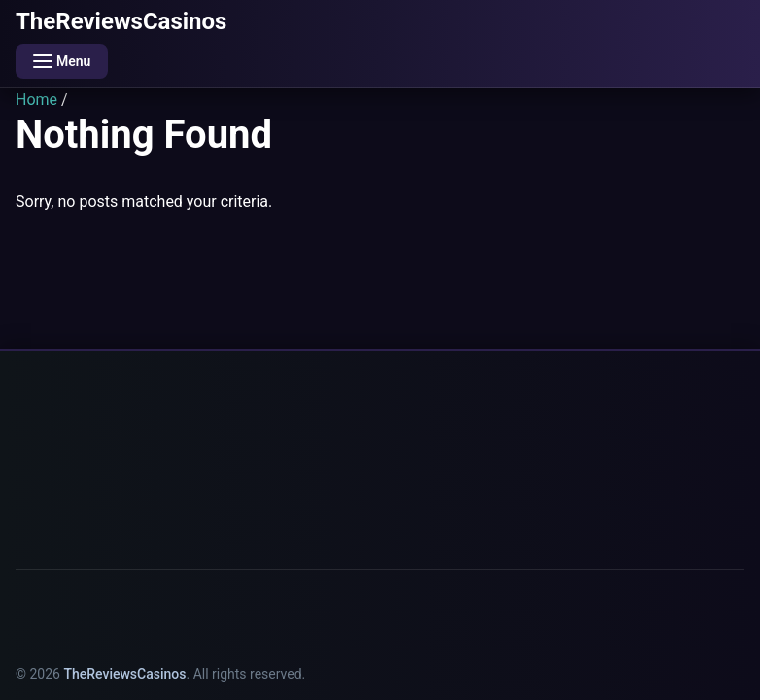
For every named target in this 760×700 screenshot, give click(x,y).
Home (36, 100)
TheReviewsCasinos (121, 21)
